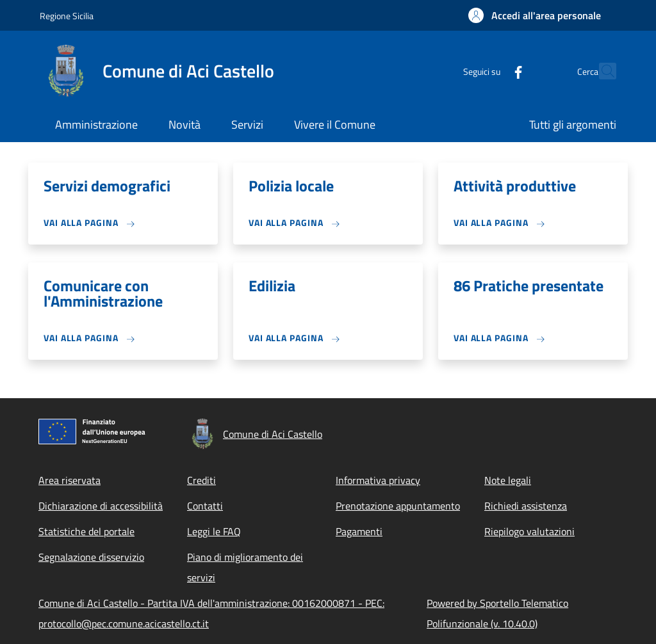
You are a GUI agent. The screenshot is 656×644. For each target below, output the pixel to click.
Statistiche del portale (86, 531)
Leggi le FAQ (214, 531)
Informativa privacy (378, 480)
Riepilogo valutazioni (529, 531)
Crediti (201, 480)
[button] (535, 15)
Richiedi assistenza (526, 506)
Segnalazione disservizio (91, 557)
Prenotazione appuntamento (398, 506)
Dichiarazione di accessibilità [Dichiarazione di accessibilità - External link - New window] (101, 506)
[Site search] (601, 71)
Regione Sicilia (67, 16)
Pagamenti (359, 531)
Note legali (508, 480)
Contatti (205, 506)
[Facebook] (490, 71)
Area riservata (70, 480)
